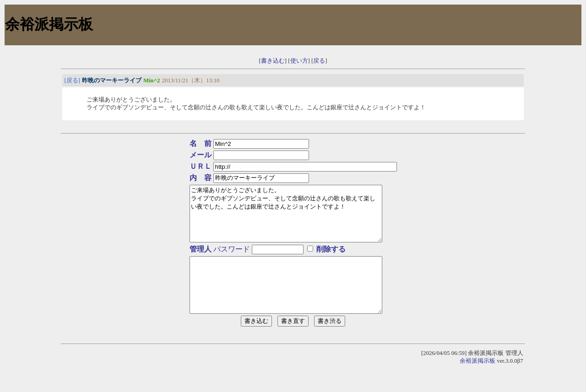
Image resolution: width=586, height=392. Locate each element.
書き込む (273, 61)
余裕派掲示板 (477, 383)
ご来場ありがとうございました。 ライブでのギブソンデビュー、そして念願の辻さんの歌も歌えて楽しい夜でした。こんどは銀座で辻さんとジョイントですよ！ (293, 219)
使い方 (299, 61)
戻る (319, 61)
